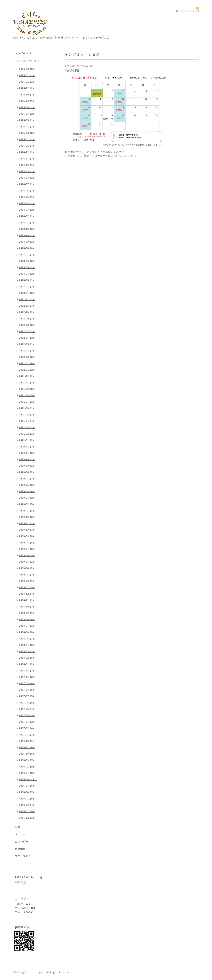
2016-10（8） (27, 754)
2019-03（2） (27, 575)
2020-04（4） (27, 491)
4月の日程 (72, 70)
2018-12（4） (27, 594)
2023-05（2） (27, 267)
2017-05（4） (27, 709)
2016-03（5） (27, 799)
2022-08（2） (27, 325)
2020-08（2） (27, 472)
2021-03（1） (27, 427)
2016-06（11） (28, 779)
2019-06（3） (27, 555)
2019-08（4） (27, 543)
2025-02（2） (27, 139)
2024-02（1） (27, 216)
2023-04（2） (27, 274)
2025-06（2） (27, 114)
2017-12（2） (27, 671)
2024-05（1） (27, 197)
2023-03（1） (27, 280)
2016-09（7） (27, 760)
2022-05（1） (27, 344)
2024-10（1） (27, 165)
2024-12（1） (27, 152)
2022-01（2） (27, 370)
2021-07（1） (27, 402)
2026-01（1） (27, 82)
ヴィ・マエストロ (33, 973)
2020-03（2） (27, 498)
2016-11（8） (27, 747)
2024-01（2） (27, 223)
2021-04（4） (27, 421)
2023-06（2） (27, 261)
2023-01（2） (27, 293)
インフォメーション (27, 61)
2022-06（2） (27, 338)
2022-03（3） (27, 357)
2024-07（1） (27, 184)
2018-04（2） (27, 645)
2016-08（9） (27, 767)
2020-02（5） (27, 504)
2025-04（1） (27, 127)
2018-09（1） (27, 613)
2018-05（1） (27, 639)
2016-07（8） (27, 773)
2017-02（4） (27, 728)
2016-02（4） (27, 805)
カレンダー (22, 842)
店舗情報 (20, 849)
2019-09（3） (27, 536)
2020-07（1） (27, 479)
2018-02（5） (27, 658)
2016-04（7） (27, 792)
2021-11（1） (27, 383)
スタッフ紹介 (23, 856)
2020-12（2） (27, 447)
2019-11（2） (27, 523)
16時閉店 (20, 883)
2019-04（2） (27, 568)
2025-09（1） (27, 101)
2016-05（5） (27, 786)
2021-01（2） (27, 440)
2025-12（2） (27, 88)
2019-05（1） (27, 562)
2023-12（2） (27, 229)
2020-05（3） (27, 485)
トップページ (23, 53)
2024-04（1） (27, 203)
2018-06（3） (27, 632)
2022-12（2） (27, 299)
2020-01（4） (27, 511)
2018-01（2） (27, 664)
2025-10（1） (27, 95)
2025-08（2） (27, 107)
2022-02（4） (27, 363)
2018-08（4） (27, 619)
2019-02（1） (27, 581)
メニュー (20, 834)
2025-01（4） (27, 146)
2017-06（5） (27, 703)
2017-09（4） (27, 683)
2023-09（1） (27, 242)
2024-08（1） (27, 178)
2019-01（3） (27, 587)
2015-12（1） (27, 818)
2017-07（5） (27, 696)
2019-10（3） (27, 530)
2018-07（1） (27, 626)
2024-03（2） (27, 210)
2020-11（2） (27, 453)
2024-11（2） (27, 159)
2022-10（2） (27, 312)
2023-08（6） (27, 248)
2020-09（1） (27, 466)
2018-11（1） (27, 600)
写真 (18, 827)
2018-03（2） (27, 651)
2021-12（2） (27, 376)
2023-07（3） (27, 255)
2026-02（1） (27, 75)
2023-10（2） (27, 235)
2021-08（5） (27, 395)
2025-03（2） (27, 133)
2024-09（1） (27, 171)
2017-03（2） (27, 722)
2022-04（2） (27, 351)
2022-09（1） (27, 319)
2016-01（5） (27, 811)
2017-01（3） (27, 735)
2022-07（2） (27, 331)
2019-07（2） (27, 549)
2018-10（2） (27, 607)
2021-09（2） (27, 389)
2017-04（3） (27, 715)
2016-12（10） (28, 741)
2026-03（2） (27, 69)
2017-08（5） (27, 690)
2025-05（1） (27, 120)
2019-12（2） (27, 517)
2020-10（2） (27, 459)
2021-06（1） (27, 408)
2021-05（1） (27, 415)
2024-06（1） (27, 191)
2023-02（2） (27, 287)
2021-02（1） (27, 434)
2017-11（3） (27, 677)
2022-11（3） (27, 306)
